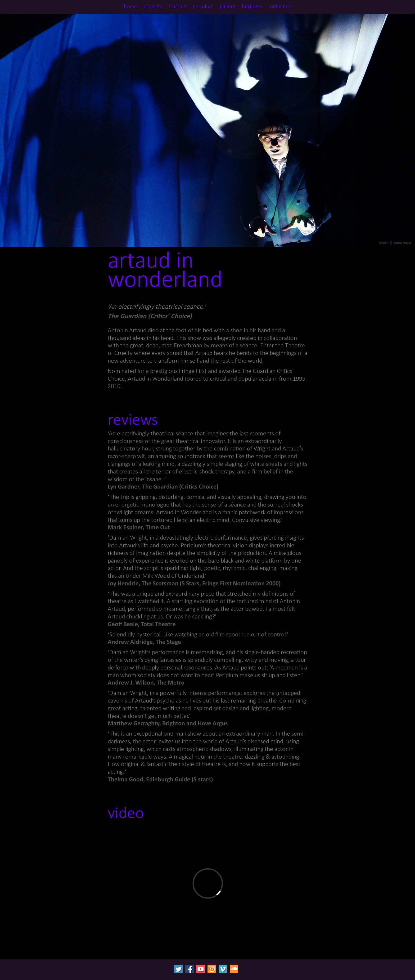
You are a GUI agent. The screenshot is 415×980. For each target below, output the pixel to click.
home (130, 7)
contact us (279, 7)
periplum (203, 7)
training (177, 7)
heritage (252, 7)
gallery (228, 7)
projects (153, 7)
